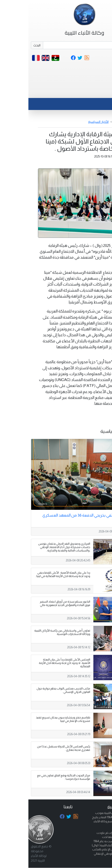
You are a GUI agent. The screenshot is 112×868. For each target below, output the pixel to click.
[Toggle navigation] (99, 92)
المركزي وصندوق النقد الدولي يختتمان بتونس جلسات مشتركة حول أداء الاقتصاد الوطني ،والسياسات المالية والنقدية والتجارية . (36, 547)
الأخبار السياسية (70, 122)
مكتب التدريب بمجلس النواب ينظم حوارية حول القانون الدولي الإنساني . (35, 690)
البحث (9, 45)
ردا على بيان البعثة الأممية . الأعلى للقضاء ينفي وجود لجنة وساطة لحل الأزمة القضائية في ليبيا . (34, 574)
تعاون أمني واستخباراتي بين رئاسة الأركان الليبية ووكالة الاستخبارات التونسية (34, 632)
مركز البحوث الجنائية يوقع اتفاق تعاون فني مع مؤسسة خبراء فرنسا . (35, 777)
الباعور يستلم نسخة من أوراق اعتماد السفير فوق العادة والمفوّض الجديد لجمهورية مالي (37, 603)
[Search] (62, 45)
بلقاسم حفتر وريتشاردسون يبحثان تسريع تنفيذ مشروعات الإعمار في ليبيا (35, 719)
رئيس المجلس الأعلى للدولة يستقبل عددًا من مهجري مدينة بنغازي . (35, 748)
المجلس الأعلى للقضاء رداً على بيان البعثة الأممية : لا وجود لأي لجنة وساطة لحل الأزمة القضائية (36, 663)
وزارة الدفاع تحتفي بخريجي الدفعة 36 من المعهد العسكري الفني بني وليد (60, 518)
